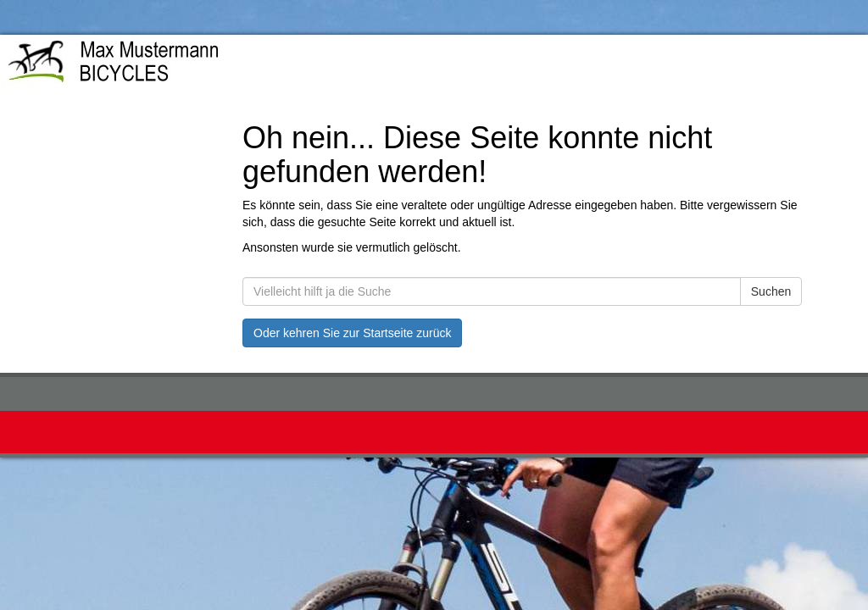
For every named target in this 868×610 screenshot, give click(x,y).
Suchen (771, 291)
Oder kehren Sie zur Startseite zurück (352, 333)
